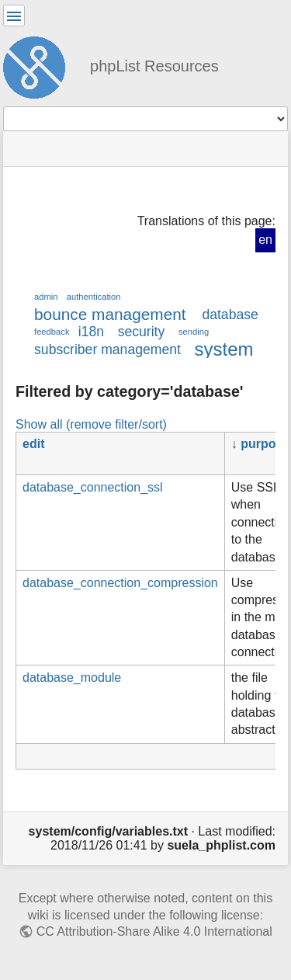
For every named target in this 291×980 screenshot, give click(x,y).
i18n (91, 332)
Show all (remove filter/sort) (91, 424)
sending (194, 332)
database (230, 315)
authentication (94, 297)
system (224, 349)
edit (33, 444)
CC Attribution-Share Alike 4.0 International (154, 931)
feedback (52, 332)
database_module (72, 678)
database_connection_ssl (93, 487)
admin (46, 297)
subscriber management (107, 349)
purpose (265, 444)
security (142, 332)
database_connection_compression (120, 583)
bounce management (110, 314)
